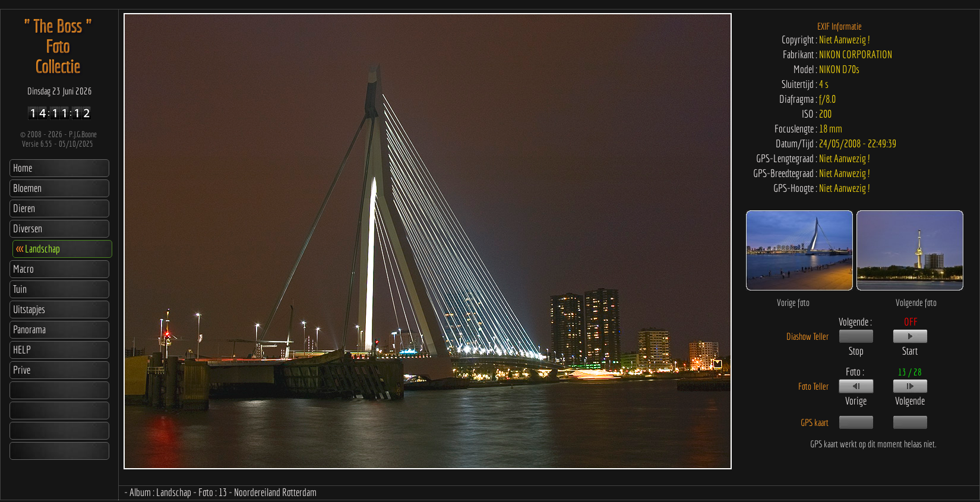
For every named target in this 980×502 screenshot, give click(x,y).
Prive (22, 370)
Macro (23, 269)
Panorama (29, 329)
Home (23, 168)
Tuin (20, 289)
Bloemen (27, 188)
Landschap (38, 249)
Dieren (24, 208)
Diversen (28, 228)
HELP (22, 350)
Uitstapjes (29, 309)
